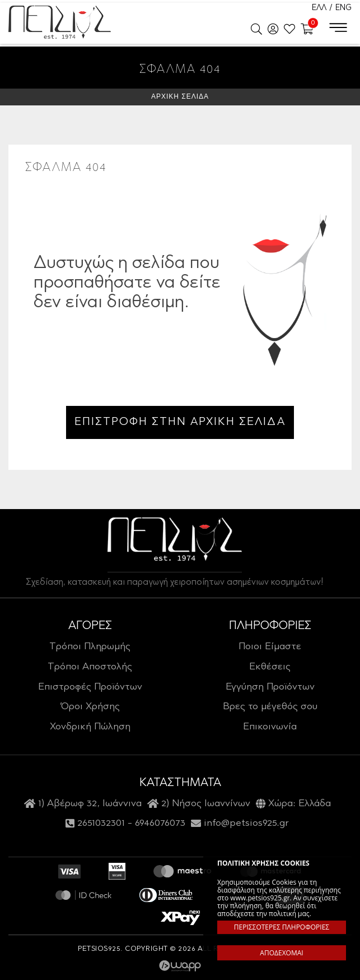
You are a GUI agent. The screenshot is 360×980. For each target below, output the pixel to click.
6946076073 (160, 824)
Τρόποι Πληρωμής (90, 647)
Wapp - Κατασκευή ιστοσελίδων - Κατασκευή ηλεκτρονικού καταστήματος (180, 966)
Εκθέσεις (270, 667)
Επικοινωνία (270, 727)
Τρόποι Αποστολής (90, 667)
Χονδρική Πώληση (90, 727)
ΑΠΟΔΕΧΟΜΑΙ (281, 953)
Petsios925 (60, 22)
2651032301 (101, 824)
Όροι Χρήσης (90, 707)
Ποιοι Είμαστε (270, 647)
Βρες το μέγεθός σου (270, 707)
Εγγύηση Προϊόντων (270, 687)
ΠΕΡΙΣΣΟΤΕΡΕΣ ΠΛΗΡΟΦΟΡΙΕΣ (282, 927)
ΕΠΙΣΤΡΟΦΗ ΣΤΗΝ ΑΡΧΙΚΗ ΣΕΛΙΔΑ (180, 422)
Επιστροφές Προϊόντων (90, 687)
